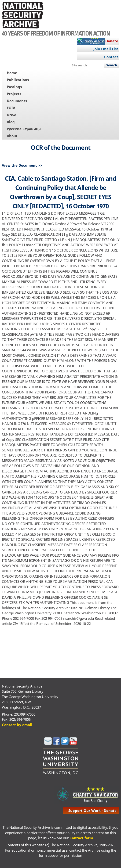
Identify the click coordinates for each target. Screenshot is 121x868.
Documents (17, 101)
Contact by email (17, 725)
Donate (112, 41)
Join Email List (106, 49)
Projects (14, 94)
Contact (111, 57)
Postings (14, 87)
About (12, 136)
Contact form (81, 838)
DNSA (12, 115)
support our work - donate (92, 810)
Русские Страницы (24, 129)
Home (12, 73)
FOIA (11, 108)
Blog (11, 122)
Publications (18, 80)
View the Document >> (22, 165)
